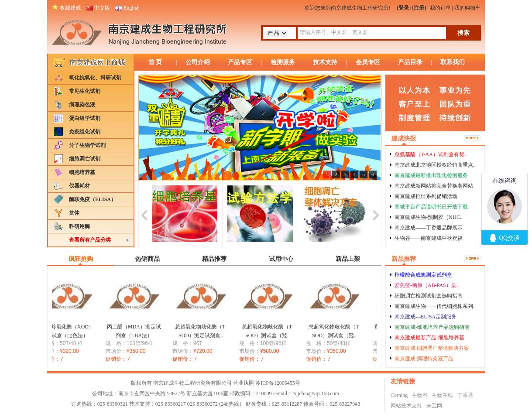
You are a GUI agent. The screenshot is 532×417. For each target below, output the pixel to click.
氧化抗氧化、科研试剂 (95, 78)
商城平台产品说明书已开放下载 (431, 207)
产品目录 (410, 62)
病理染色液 (82, 105)
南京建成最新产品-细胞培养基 (429, 338)
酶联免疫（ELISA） (93, 199)
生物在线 (443, 395)
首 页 (155, 62)
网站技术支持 (406, 406)
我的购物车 (467, 8)
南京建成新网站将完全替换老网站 (434, 186)
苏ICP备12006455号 (278, 383)
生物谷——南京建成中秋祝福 (429, 238)
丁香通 (465, 395)
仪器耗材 (79, 186)
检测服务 (283, 62)
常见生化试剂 (85, 91)
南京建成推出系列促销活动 (426, 196)
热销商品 (148, 259)
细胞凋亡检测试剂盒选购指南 (429, 296)
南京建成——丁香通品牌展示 (429, 228)
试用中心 (281, 259)
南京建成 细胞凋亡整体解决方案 (432, 348)
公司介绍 (198, 62)
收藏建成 (70, 8)
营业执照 (244, 383)
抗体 (74, 213)
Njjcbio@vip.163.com (316, 393)
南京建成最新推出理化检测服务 (431, 175)
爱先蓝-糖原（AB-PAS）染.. (427, 285)
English (132, 8)
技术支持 (325, 62)
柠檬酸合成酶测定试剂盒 (423, 275)
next (376, 214)
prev (144, 214)
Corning (399, 395)
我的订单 (440, 8)
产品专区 (240, 62)
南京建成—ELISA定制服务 (426, 317)
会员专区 (368, 62)
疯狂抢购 (81, 259)
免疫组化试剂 (85, 132)
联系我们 (453, 62)
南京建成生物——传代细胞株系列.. (435, 306)
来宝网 (434, 406)
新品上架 (348, 259)
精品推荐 (214, 259)
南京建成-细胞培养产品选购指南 (432, 327)
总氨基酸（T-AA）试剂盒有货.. (431, 154)
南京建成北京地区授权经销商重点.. (435, 165)
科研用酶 (79, 226)
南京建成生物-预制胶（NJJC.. (429, 217)
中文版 (102, 8)
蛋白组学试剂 (85, 118)
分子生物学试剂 (87, 145)
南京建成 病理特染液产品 (424, 359)
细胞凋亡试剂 (85, 159)
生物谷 (420, 395)
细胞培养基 (82, 172)
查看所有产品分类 (90, 240)
